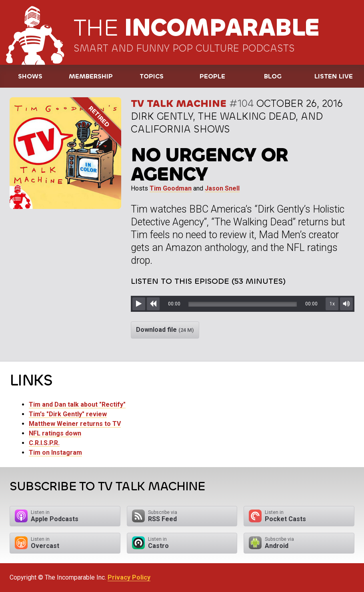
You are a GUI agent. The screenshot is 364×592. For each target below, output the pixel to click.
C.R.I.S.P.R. (44, 443)
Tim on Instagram (55, 453)
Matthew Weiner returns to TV (75, 424)
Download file (165, 330)
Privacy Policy (129, 577)
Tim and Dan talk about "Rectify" (77, 404)
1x (332, 304)
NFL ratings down (55, 433)
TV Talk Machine (179, 103)
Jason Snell (222, 188)
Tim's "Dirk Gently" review (68, 414)
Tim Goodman (171, 188)
